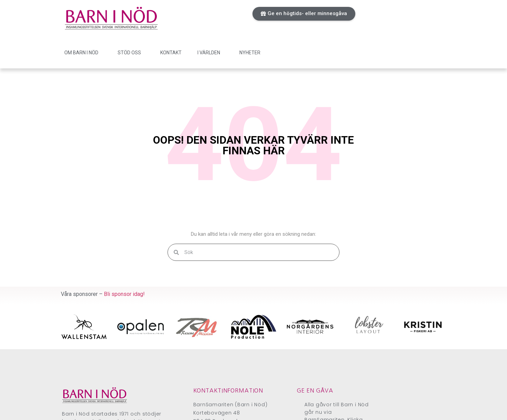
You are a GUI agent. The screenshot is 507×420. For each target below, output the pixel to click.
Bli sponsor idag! (124, 294)
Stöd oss (131, 53)
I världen (211, 53)
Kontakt (171, 53)
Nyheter (250, 53)
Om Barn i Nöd (83, 53)
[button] (304, 14)
